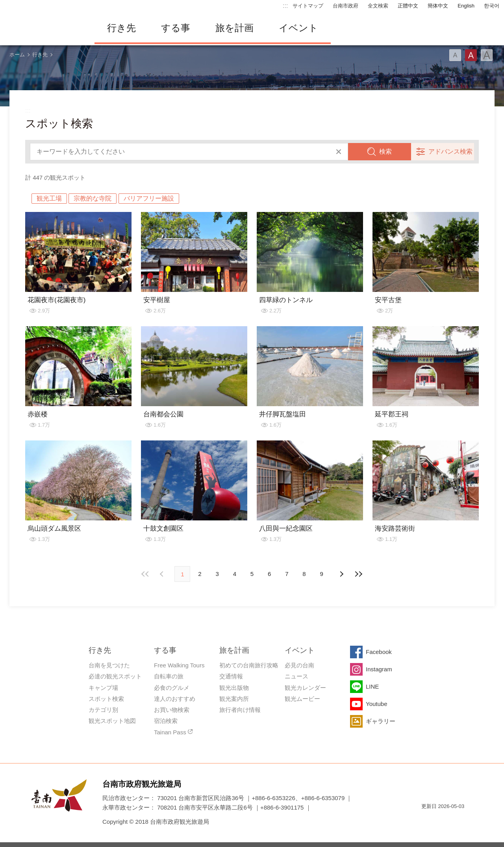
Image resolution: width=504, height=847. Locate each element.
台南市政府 (346, 6)
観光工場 (49, 198)
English (466, 6)
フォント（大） (487, 55)
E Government (427, 820)
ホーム (17, 55)
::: (285, 6)
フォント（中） (471, 55)
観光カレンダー (305, 688)
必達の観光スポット (115, 676)
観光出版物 (234, 688)
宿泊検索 (166, 721)
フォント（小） (455, 55)
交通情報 (231, 676)
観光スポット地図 (112, 721)
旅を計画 (234, 28)
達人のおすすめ (175, 699)
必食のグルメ (172, 688)
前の (341, 574)
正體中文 (408, 6)
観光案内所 (234, 699)
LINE (372, 686)
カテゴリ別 (103, 710)
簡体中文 (438, 6)
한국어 (492, 6)
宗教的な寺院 (93, 198)
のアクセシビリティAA (455, 820)
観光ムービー (302, 699)
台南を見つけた (109, 665)
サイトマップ (308, 6)
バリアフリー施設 (149, 198)
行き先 (121, 28)
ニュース (296, 676)
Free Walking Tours (179, 665)
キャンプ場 (103, 688)
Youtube (377, 704)
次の (163, 574)
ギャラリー (381, 721)
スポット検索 (106, 699)
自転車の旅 (169, 676)
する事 (176, 28)
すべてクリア (339, 152)
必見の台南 (299, 665)
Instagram (379, 669)
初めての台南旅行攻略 (249, 665)
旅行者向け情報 (240, 710)
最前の (145, 574)
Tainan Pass (170, 732)
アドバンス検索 (450, 151)
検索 (385, 151)
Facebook (379, 652)
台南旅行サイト (43, 28)
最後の (359, 574)
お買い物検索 (172, 710)
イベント (298, 28)
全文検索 (378, 6)
